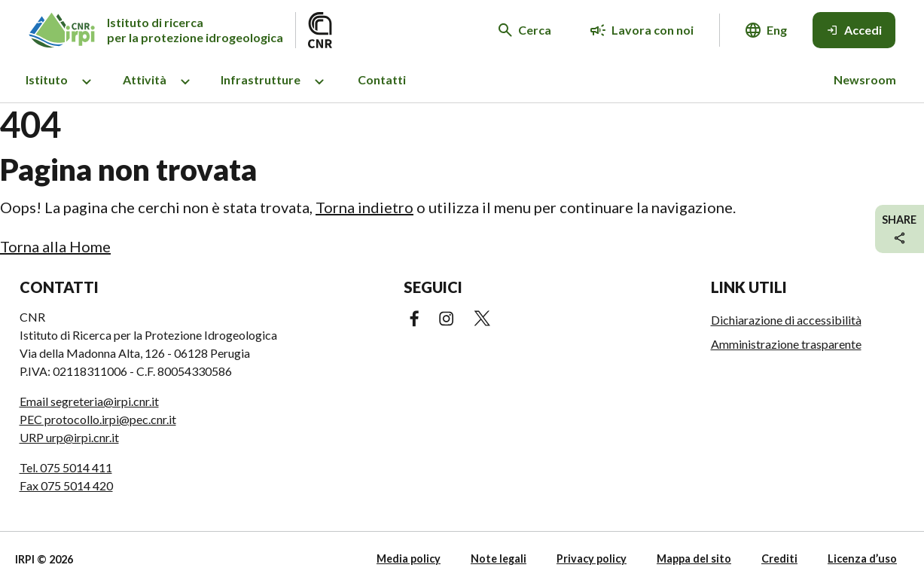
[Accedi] (854, 30)
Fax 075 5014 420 (66, 485)
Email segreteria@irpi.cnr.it (89, 401)
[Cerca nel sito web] (525, 30)
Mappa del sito (694, 559)
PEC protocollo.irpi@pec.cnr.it (98, 419)
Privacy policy (592, 559)
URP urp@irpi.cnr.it (69, 437)
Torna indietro (364, 207)
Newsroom (865, 79)
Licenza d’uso (862, 559)
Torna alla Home (55, 246)
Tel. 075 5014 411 (66, 467)
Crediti (779, 559)
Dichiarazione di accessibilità (786, 320)
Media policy (409, 559)
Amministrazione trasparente (786, 344)
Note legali (499, 559)
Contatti (382, 79)
